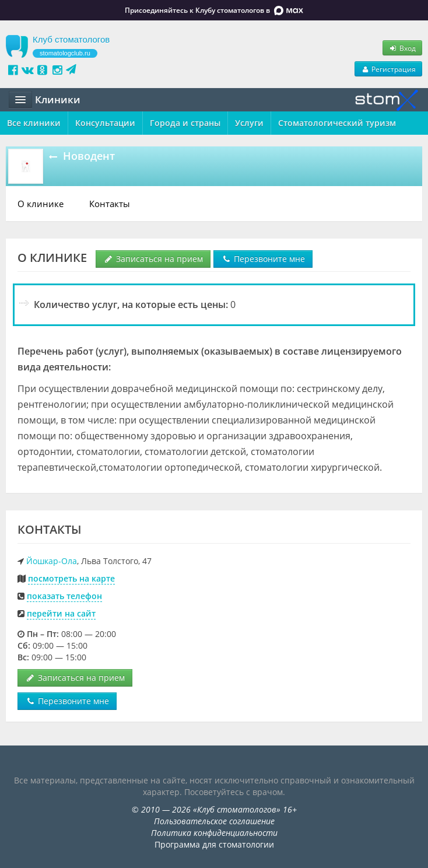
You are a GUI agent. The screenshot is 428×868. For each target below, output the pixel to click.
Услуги (249, 123)
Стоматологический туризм (337, 123)
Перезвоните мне (263, 259)
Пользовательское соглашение (214, 821)
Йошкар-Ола (52, 561)
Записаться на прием (153, 259)
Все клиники (34, 123)
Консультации (105, 123)
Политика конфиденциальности (214, 833)
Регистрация (388, 69)
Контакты (110, 204)
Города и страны (185, 123)
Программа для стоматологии (214, 844)
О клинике (41, 204)
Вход (402, 48)
